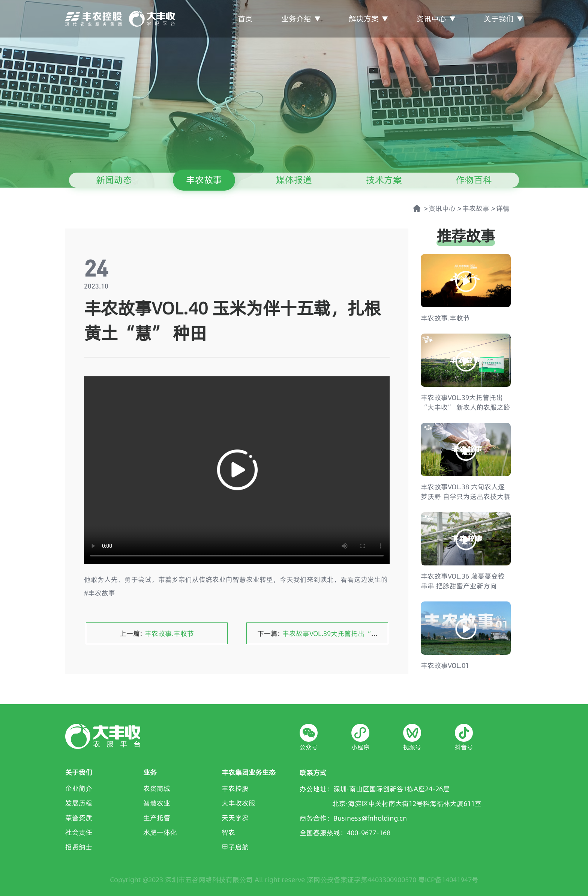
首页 (245, 19)
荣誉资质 (79, 818)
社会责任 (79, 832)
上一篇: (157, 634)
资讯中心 (436, 19)
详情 (503, 208)
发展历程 (79, 803)
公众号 (309, 747)
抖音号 (464, 747)
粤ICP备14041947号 (448, 880)
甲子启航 (235, 847)
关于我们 (503, 19)
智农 (228, 832)
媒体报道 (294, 180)
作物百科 (474, 180)
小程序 (360, 747)
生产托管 (157, 818)
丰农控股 (235, 789)
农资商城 (157, 789)
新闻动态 (114, 180)
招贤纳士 (79, 847)
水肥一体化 (160, 832)
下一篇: (356, 634)
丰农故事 (204, 180)
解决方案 (368, 19)
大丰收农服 (238, 803)
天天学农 (235, 818)
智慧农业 (157, 803)
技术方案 (384, 180)
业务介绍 (301, 19)
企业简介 (79, 789)
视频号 (412, 747)
